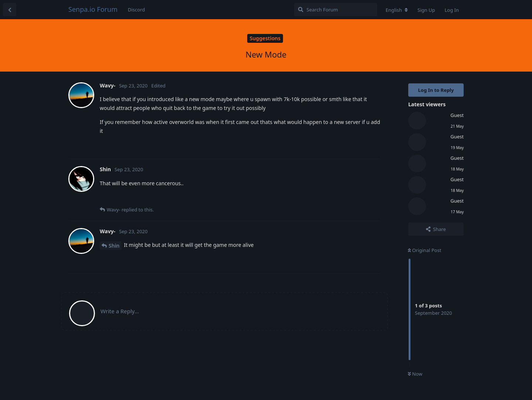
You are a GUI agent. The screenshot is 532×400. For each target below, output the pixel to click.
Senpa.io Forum (93, 9)
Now (415, 374)
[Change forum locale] (397, 10)
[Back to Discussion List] (10, 10)
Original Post (424, 250)
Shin (114, 246)
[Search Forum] (336, 10)
